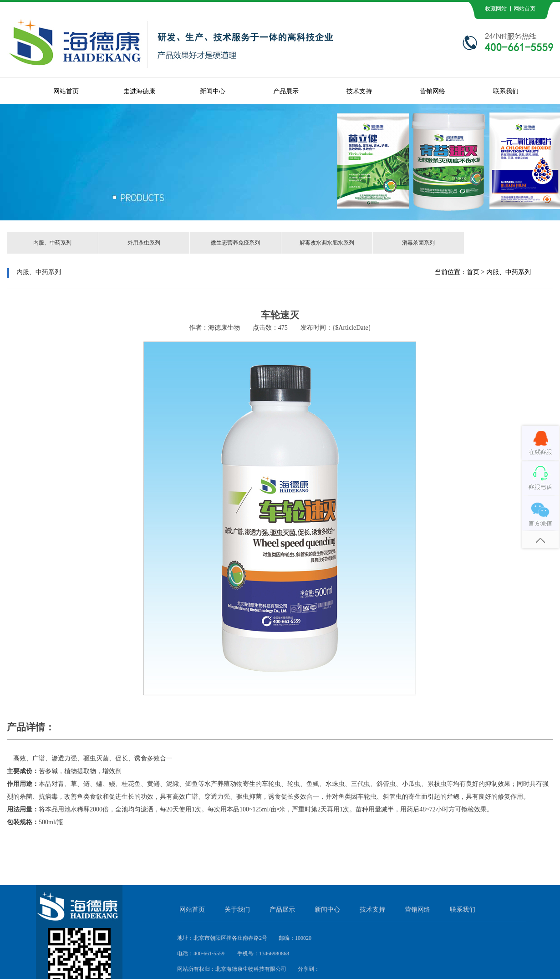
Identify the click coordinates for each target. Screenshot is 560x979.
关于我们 (237, 910)
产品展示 (286, 91)
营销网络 (433, 91)
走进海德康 (139, 91)
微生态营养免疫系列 (235, 243)
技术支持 (359, 91)
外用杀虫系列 (144, 243)
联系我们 (506, 91)
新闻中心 (213, 91)
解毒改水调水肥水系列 (327, 243)
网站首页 (66, 91)
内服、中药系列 (52, 243)
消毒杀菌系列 (418, 243)
